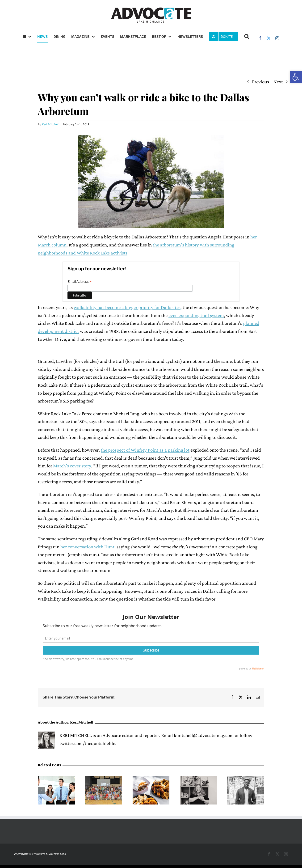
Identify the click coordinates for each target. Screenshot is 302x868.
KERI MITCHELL (75, 735)
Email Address (80, 282)
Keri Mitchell (51, 124)
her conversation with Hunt (87, 547)
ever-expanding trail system (196, 315)
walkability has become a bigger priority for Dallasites (127, 307)
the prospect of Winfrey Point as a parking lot (145, 450)
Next (278, 82)
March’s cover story (72, 466)
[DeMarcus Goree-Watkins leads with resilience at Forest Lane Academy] (246, 779)
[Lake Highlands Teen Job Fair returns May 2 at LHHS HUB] (56, 779)
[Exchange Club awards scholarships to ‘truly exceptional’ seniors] (104, 779)
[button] (296, 77)
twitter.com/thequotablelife (87, 743)
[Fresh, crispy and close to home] (151, 779)
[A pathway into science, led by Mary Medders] (198, 779)
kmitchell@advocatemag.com (204, 735)
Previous (260, 82)
